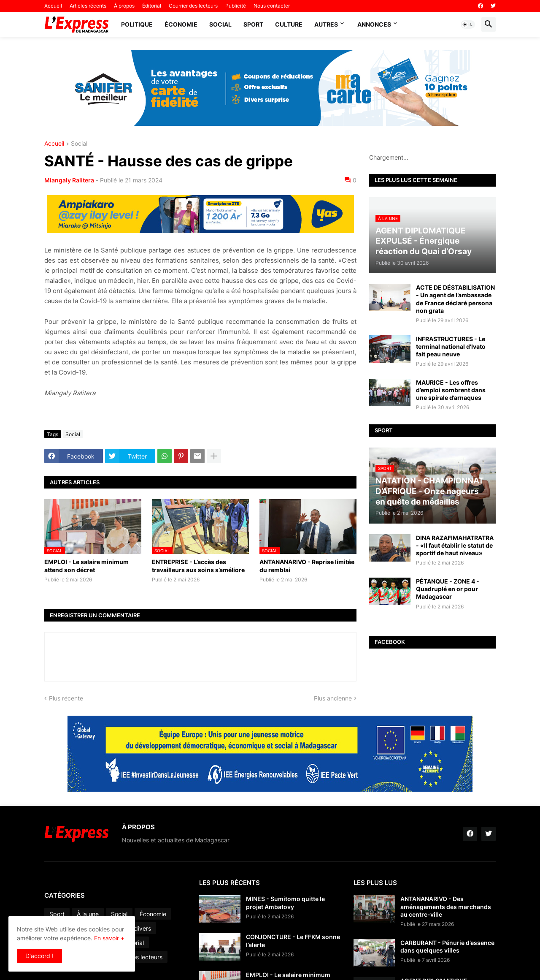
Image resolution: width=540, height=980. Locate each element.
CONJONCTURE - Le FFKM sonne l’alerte (293, 941)
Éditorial (152, 6)
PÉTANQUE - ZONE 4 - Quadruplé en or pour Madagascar (448, 589)
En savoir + (109, 938)
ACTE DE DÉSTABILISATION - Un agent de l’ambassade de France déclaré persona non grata (455, 299)
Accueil (53, 6)
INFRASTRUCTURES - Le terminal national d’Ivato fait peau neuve (451, 346)
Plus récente (66, 698)
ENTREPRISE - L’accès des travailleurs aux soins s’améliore (198, 566)
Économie (181, 24)
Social (220, 24)
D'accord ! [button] (39, 956)
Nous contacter (272, 6)
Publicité (236, 6)
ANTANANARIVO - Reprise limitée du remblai (307, 566)
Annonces (374, 24)
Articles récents (88, 6)
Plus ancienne (333, 698)
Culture (289, 24)
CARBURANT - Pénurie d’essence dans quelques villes (447, 946)
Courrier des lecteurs (193, 6)
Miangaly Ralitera (69, 180)
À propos (124, 6)
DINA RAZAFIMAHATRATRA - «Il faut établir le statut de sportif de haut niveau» (455, 545)
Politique (137, 24)
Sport (253, 24)
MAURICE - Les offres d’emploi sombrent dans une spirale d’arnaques (451, 390)
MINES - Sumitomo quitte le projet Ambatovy (285, 903)
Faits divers (135, 928)
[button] (468, 24)
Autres (326, 24)
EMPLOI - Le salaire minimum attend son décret (86, 566)
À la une (88, 914)
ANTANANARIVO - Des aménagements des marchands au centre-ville (446, 906)
